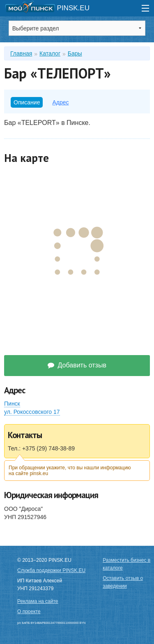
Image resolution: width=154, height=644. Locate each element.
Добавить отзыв (77, 365)
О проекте (29, 612)
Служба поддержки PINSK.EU (51, 570)
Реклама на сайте (38, 601)
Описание (27, 102)
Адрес (60, 102)
